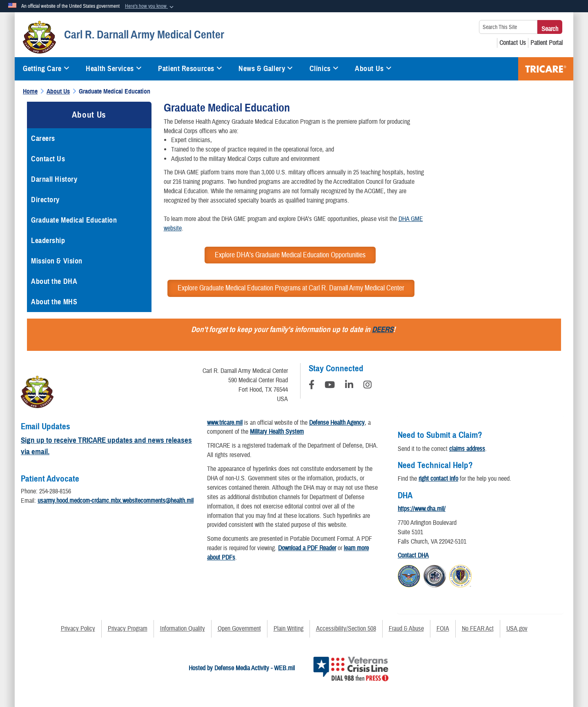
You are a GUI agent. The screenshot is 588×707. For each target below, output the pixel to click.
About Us (373, 69)
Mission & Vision (57, 261)
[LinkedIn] (349, 386)
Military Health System (277, 432)
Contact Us (48, 159)
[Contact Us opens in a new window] (513, 43)
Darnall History (54, 179)
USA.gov (517, 629)
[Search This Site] (508, 27)
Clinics (324, 69)
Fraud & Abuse (406, 629)
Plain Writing (288, 629)
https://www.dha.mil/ (422, 509)
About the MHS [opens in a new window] (54, 302)
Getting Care (46, 69)
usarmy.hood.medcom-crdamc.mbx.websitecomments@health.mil (116, 501)
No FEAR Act (478, 629)
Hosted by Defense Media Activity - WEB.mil (242, 668)
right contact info (438, 479)
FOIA (443, 629)
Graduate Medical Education (74, 220)
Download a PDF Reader (307, 548)
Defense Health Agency (337, 423)
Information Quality (183, 629)
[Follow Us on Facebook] (312, 386)
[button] (150, 7)
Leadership (48, 241)
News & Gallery (266, 69)
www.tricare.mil (225, 423)
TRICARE (546, 69)
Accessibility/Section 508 (346, 629)
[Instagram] (367, 386)
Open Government (239, 629)
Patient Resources (190, 69)
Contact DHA (413, 555)
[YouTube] (330, 386)
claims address (467, 449)
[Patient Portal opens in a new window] (547, 43)
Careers (43, 138)
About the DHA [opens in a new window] (54, 281)
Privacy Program (128, 629)
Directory (45, 200)
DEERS (383, 329)
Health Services (114, 69)
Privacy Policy (78, 629)
